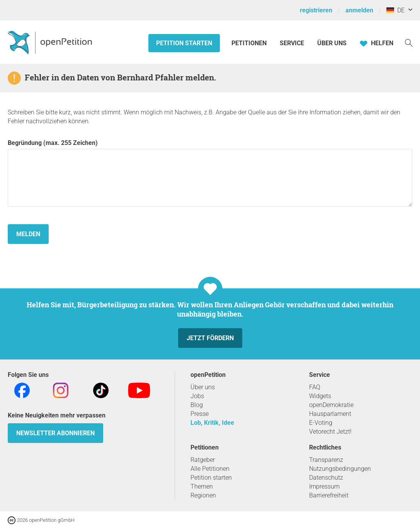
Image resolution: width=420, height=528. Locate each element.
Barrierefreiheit (329, 495)
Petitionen (250, 43)
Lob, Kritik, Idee (212, 423)
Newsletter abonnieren (55, 433)
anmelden (359, 10)
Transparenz (326, 460)
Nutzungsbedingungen (340, 469)
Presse (200, 414)
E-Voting (321, 423)
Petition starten (184, 43)
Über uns (203, 387)
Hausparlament (330, 414)
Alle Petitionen (210, 469)
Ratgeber (203, 460)
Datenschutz (326, 478)
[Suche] (409, 42)
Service (292, 43)
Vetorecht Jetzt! (330, 432)
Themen (202, 486)
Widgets (320, 396)
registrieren (316, 10)
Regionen (203, 495)
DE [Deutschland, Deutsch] (395, 10)
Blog (197, 405)
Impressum (324, 486)
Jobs (197, 396)
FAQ (315, 387)
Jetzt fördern (210, 338)
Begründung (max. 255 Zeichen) (210, 173)
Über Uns (332, 43)
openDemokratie (331, 405)
